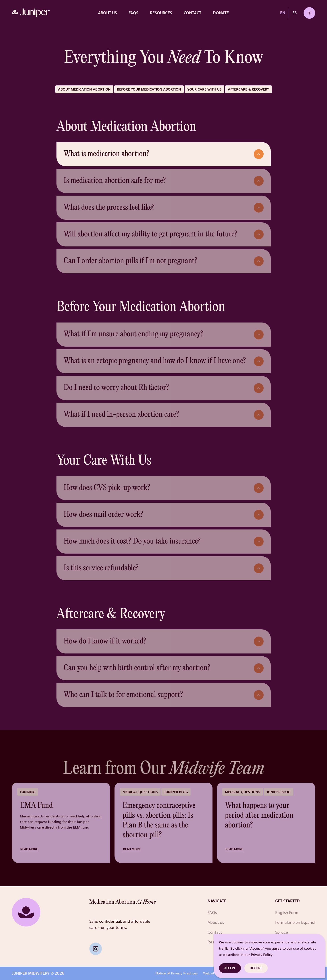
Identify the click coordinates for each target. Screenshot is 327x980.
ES (295, 13)
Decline (256, 968)
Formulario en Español (295, 922)
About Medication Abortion (84, 89)
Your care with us (204, 89)
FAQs (133, 13)
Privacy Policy (262, 955)
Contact (193, 13)
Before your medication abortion (149, 89)
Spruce (282, 932)
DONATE (221, 13)
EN (283, 13)
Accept (230, 968)
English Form (287, 912)
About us (107, 13)
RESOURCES (161, 13)
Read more (29, 849)
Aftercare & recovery (249, 89)
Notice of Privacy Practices (177, 973)
